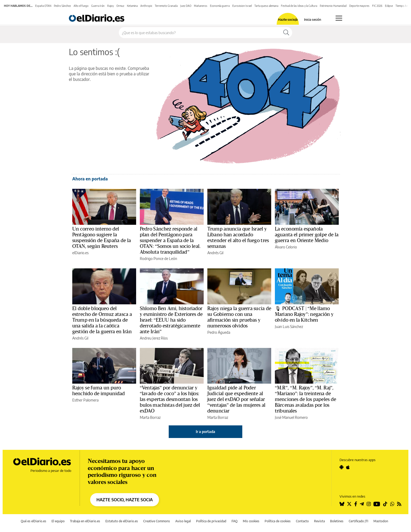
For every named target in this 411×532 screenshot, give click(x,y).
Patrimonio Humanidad (333, 6)
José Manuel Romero (291, 417)
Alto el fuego (81, 6)
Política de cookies (278, 521)
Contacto (302, 521)
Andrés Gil (215, 253)
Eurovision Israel (242, 6)
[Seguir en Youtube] (377, 504)
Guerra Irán (98, 6)
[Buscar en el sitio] (200, 33)
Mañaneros (201, 6)
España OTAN (43, 6)
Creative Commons (157, 521)
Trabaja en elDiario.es (85, 521)
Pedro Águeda (219, 332)
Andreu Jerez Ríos (154, 338)
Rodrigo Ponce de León (158, 259)
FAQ (235, 521)
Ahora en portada (90, 179)
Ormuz (120, 6)
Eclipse (389, 6)
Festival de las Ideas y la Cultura (299, 6)
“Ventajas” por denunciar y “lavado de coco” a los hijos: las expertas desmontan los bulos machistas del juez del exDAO (170, 399)
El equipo (58, 521)
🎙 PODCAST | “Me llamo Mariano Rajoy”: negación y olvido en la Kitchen (304, 314)
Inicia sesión (313, 20)
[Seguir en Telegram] (362, 504)
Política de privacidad (211, 521)
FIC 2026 (377, 6)
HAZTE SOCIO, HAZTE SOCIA (125, 500)
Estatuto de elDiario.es (122, 521)
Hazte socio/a (288, 20)
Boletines (337, 521)
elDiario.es (80, 253)
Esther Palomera (85, 400)
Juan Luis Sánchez (289, 327)
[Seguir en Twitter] (349, 504)
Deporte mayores (359, 6)
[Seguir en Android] (341, 467)
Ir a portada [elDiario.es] (205, 432)
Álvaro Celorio (286, 247)
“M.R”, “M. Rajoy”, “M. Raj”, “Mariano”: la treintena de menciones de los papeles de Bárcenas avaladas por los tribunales (305, 399)
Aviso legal (183, 521)
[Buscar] (286, 33)
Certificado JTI (358, 521)
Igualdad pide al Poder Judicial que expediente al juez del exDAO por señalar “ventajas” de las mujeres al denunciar (236, 399)
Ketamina (132, 6)
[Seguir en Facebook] (356, 504)
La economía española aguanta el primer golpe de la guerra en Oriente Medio (307, 235)
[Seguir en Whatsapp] (392, 504)
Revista (319, 521)
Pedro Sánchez (62, 6)
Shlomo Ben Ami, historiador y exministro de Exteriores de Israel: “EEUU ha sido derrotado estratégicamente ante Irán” (171, 320)
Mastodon (381, 521)
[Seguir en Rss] (399, 504)
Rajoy (111, 6)
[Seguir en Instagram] (369, 504)
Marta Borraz (150, 417)
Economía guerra (220, 6)
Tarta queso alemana (266, 6)
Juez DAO (186, 6)
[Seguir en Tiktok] (385, 504)
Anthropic (146, 6)
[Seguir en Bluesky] (342, 504)
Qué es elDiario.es (34, 521)
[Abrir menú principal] (339, 18)
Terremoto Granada (166, 6)
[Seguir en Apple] (348, 467)
